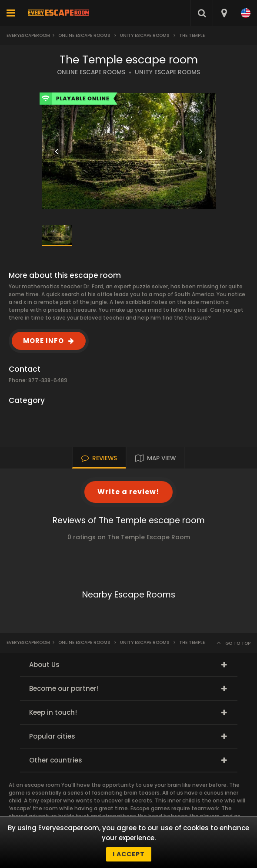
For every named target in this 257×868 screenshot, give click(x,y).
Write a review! (128, 492)
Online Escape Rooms (84, 35)
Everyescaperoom (28, 35)
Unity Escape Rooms (145, 35)
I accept (129, 854)
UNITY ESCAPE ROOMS (167, 72)
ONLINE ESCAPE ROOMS (91, 72)
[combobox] (224, 13)
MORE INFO (43, 341)
